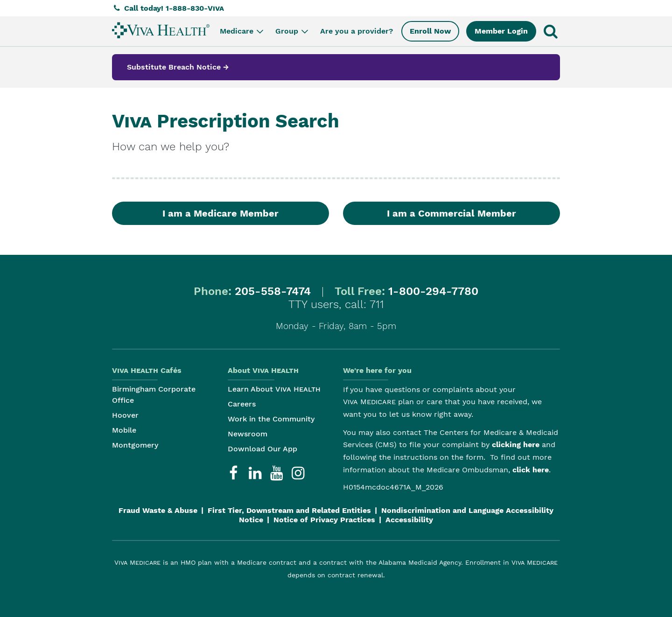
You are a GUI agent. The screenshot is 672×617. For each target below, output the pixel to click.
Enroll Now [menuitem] (430, 31)
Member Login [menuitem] (501, 31)
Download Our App (262, 449)
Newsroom (248, 434)
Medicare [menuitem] (242, 31)
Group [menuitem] (293, 31)
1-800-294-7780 (433, 291)
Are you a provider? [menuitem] (357, 31)
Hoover (125, 415)
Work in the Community (271, 419)
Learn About (274, 389)
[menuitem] (161, 30)
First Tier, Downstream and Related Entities (289, 510)
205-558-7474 (273, 291)
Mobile (124, 430)
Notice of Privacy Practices (324, 520)
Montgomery (135, 445)
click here (531, 470)
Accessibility (409, 520)
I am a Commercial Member (451, 213)
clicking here (516, 445)
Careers (242, 404)
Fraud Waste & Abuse (158, 510)
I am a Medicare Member (220, 213)
